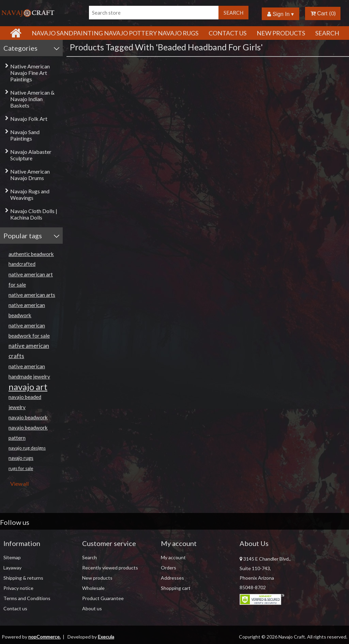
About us (92, 608)
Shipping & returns (23, 578)
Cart (319, 13)
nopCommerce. (44, 637)
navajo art (28, 387)
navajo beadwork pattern (28, 433)
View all (19, 484)
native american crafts (29, 351)
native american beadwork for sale (29, 331)
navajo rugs (21, 458)
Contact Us (227, 33)
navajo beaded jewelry (25, 402)
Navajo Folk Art (29, 119)
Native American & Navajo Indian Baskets (32, 99)
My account (173, 557)
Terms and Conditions (27, 598)
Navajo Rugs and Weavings (30, 194)
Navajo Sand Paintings (25, 135)
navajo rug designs (27, 448)
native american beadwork (27, 310)
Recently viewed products (110, 568)
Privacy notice (18, 588)
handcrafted (22, 264)
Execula (106, 637)
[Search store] (154, 13)
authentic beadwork (31, 254)
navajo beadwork (28, 417)
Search (327, 33)
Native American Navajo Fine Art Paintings (30, 73)
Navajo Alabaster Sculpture (31, 155)
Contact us (15, 608)
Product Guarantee (103, 598)
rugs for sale (21, 468)
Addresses (172, 578)
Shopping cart (176, 588)
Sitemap (12, 557)
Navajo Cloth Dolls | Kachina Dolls (34, 214)
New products (281, 33)
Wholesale (93, 588)
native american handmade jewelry (29, 371)
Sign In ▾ (280, 14)
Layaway (12, 568)
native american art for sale (31, 279)
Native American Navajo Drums (30, 175)
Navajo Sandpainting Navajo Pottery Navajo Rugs (115, 33)
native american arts (32, 295)
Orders (169, 568)
